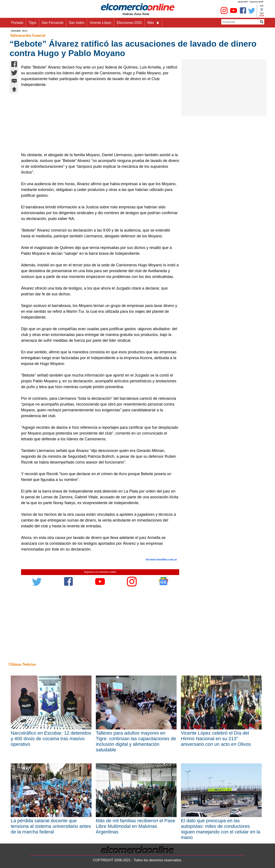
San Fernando (53, 23)
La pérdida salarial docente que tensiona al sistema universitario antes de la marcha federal (51, 826)
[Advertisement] (98, 120)
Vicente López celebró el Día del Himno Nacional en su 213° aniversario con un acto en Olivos (216, 739)
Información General (28, 35)
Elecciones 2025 (129, 23)
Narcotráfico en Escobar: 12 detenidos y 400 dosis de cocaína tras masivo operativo (51, 739)
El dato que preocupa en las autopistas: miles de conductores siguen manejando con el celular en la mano (221, 829)
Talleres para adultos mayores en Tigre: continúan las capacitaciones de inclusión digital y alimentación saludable (136, 741)
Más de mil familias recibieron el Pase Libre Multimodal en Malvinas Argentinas (135, 826)
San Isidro (76, 23)
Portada (17, 23)
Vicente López (100, 23)
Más (153, 23)
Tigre (32, 23)
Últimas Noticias (22, 664)
